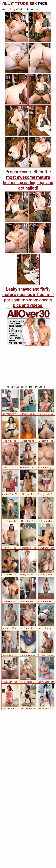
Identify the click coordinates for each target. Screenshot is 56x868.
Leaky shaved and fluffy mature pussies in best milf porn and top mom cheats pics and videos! (28, 297)
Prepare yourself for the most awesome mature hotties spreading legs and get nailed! (28, 180)
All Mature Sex (25, 3)
